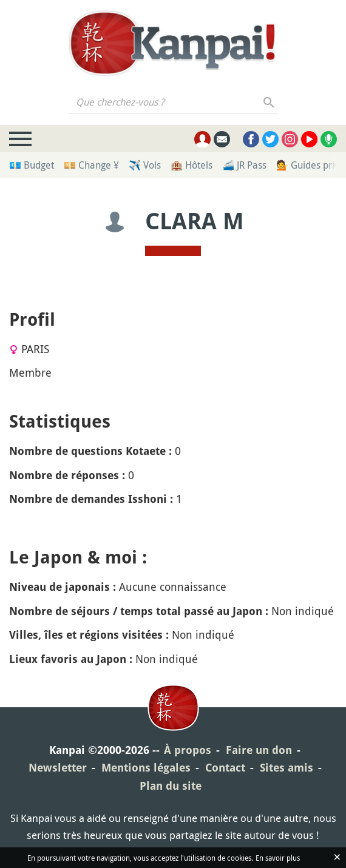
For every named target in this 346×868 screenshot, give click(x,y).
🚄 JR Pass (244, 165)
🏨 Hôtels (192, 165)
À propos (188, 750)
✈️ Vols (145, 165)
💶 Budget (32, 165)
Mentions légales (146, 768)
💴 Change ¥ (91, 165)
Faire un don (259, 750)
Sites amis (287, 768)
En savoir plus (278, 858)
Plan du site (171, 786)
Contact (225, 768)
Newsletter (58, 768)
